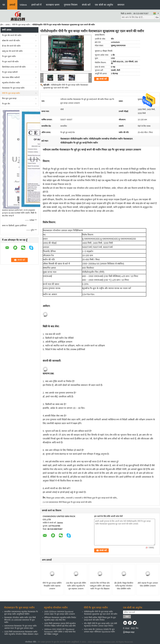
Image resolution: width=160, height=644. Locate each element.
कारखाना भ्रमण (53, 5)
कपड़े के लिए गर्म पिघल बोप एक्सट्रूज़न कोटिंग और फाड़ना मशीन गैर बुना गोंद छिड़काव (100, 586)
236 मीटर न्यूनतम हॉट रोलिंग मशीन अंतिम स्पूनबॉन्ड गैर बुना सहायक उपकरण (76, 586)
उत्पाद (7, 25)
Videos (23, 5)
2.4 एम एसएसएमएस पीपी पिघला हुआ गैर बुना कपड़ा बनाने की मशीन (67, 502)
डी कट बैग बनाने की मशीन (11, 46)
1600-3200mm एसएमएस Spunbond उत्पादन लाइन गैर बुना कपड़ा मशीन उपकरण (60, 613)
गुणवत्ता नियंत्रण (71, 5)
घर (4, 5)
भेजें (127, 617)
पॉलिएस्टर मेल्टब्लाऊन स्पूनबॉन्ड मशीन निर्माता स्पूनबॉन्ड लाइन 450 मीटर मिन (60, 619)
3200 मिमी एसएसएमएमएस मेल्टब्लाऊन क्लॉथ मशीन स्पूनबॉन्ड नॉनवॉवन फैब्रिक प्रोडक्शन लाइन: (21, 633)
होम (2, 25)
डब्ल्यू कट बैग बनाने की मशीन (12, 51)
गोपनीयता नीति (31, 642)
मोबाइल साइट (129, 632)
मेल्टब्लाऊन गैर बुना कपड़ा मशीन (13, 88)
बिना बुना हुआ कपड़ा (9, 98)
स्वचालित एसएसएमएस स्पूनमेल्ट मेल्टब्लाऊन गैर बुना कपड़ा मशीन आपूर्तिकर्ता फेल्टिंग (21, 613)
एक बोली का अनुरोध (104, 5)
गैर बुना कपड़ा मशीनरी (10, 72)
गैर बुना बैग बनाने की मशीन (12, 35)
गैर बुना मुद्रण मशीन (9, 56)
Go (157, 17)
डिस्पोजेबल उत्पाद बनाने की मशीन (14, 67)
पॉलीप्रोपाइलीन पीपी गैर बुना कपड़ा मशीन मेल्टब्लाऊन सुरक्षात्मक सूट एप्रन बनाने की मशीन (101, 613)
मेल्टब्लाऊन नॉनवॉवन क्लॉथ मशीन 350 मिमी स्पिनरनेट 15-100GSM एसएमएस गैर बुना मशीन (20, 620)
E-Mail (126, 628)
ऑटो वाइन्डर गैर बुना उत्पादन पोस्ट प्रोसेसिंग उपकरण (148, 584)
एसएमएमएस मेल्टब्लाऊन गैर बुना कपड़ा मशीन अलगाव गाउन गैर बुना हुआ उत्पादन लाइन (20, 627)
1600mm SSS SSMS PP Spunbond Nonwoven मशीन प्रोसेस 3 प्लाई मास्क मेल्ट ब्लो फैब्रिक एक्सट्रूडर (60, 632)
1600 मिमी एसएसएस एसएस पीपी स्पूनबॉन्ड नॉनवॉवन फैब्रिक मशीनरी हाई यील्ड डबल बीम (60, 625)
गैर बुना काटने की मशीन (10, 62)
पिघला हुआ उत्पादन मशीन (55, 498)
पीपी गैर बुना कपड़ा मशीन (21, 25)
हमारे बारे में (36, 5)
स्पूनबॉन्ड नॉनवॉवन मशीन (11, 83)
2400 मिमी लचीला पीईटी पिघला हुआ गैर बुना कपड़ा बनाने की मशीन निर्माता (100, 619)
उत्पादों (12, 5)
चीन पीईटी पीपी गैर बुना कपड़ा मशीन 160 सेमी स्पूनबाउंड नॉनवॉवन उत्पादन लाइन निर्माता (100, 625)
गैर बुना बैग (6, 104)
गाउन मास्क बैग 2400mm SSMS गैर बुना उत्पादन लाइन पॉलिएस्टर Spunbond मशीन (99, 631)
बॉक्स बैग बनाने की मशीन (11, 41)
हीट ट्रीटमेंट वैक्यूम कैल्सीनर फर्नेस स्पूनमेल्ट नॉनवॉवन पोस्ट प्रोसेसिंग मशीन (124, 586)
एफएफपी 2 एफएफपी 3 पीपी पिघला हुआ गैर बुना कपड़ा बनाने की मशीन (91, 498)
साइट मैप (135, 628)
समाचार (121, 5)
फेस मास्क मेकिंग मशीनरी (11, 77)
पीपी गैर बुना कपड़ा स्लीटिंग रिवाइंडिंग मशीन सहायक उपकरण (52, 586)
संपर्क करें (86, 5)
